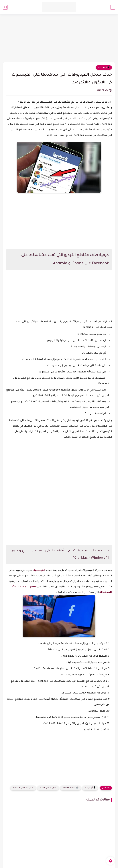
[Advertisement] (59, 39)
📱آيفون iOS (104, 68)
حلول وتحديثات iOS (48, 788)
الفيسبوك (39, 570)
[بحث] (5, 7)
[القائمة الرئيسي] (113, 7)
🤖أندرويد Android (71, 788)
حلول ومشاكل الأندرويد (23, 788)
